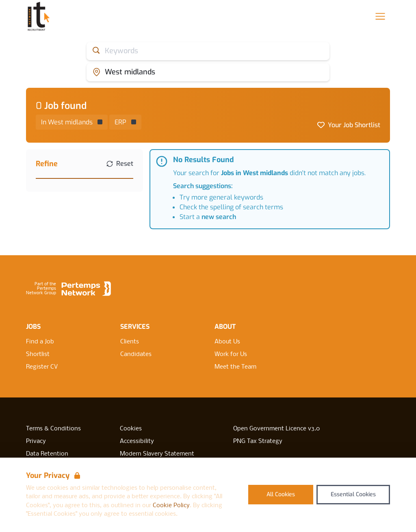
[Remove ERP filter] (125, 122)
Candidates (136, 354)
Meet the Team (235, 367)
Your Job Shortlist (354, 125)
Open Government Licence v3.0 (276, 429)
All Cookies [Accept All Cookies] (281, 494)
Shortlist (38, 354)
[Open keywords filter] (208, 51)
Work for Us (231, 354)
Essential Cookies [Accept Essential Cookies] (353, 494)
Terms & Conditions (53, 429)
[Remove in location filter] (72, 122)
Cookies (131, 429)
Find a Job (40, 342)
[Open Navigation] (380, 16)
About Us (227, 342)
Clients (130, 342)
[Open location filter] (208, 72)
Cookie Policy (171, 506)
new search (219, 217)
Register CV (42, 367)
